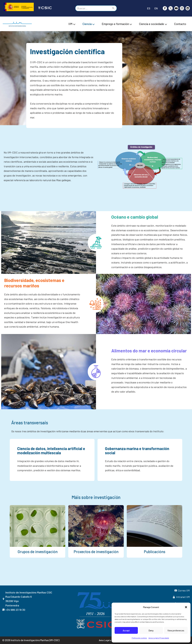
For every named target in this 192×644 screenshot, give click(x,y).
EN (156, 8)
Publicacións (155, 552)
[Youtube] (176, 8)
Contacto (180, 24)
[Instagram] (182, 8)
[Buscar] (93, 8)
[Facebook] (165, 8)
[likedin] (188, 8)
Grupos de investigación (38, 552)
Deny (151, 630)
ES (149, 8)
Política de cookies (139, 638)
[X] (171, 8)
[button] (186, 607)
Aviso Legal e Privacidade (159, 638)
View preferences (176, 630)
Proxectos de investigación (96, 552)
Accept (126, 630)
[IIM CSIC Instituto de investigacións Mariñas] (18, 24)
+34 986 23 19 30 (15, 610)
